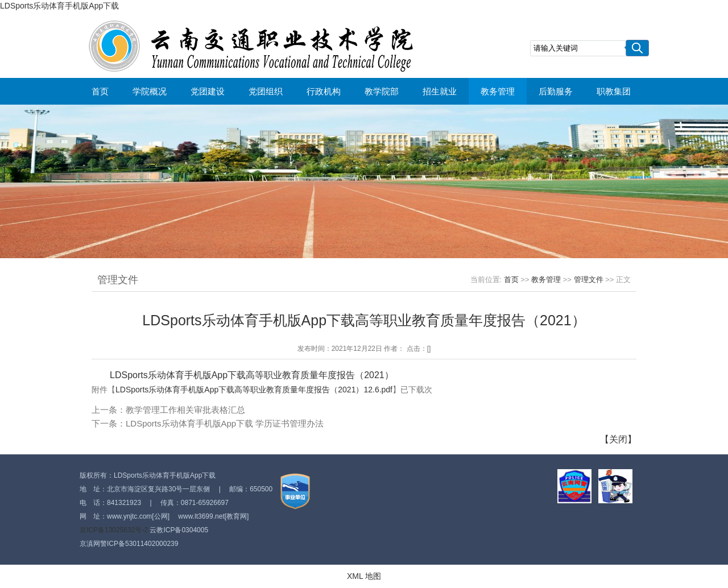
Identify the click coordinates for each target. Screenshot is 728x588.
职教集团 (614, 91)
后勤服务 (556, 91)
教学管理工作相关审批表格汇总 (185, 410)
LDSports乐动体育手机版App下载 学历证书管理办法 (225, 423)
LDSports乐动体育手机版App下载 (59, 6)
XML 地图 (364, 576)
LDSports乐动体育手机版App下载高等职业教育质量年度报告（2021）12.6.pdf (254, 390)
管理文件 (589, 279)
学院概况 (150, 91)
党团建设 (208, 91)
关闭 (618, 439)
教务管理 (498, 91)
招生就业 (440, 91)
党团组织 (266, 91)
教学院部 (382, 91)
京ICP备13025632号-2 (114, 530)
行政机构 (324, 91)
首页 (100, 91)
